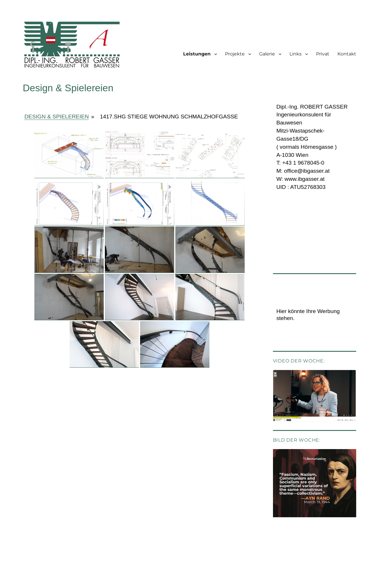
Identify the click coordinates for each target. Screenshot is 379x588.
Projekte (235, 54)
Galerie (267, 54)
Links (296, 54)
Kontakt (347, 54)
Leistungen (197, 54)
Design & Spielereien (56, 117)
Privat (323, 54)
